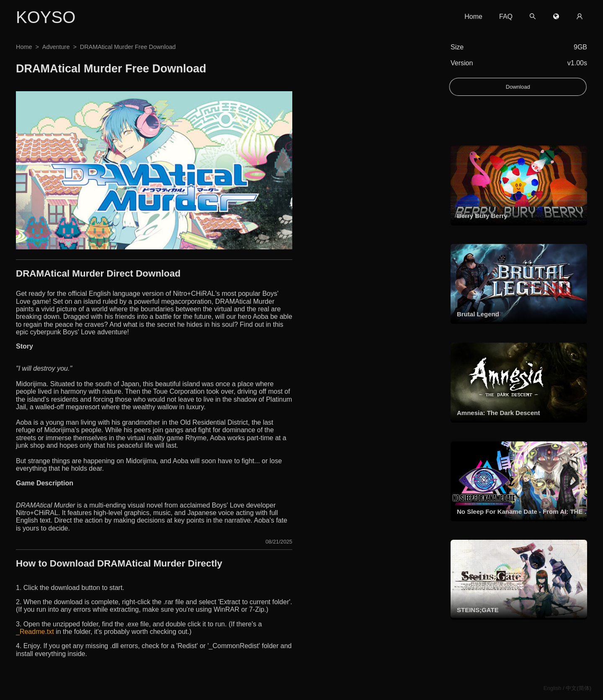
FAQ (506, 17)
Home (473, 17)
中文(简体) (579, 688)
